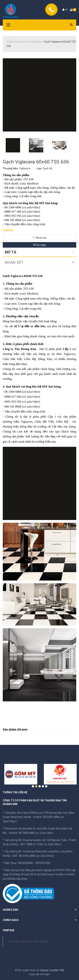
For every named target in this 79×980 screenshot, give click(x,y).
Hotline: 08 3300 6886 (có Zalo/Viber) (31, 833)
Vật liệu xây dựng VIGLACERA (28, 941)
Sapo (47, 974)
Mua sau (39, 238)
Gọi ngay (40, 245)
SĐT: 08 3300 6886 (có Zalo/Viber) (33, 856)
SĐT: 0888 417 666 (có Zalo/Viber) (41, 844)
